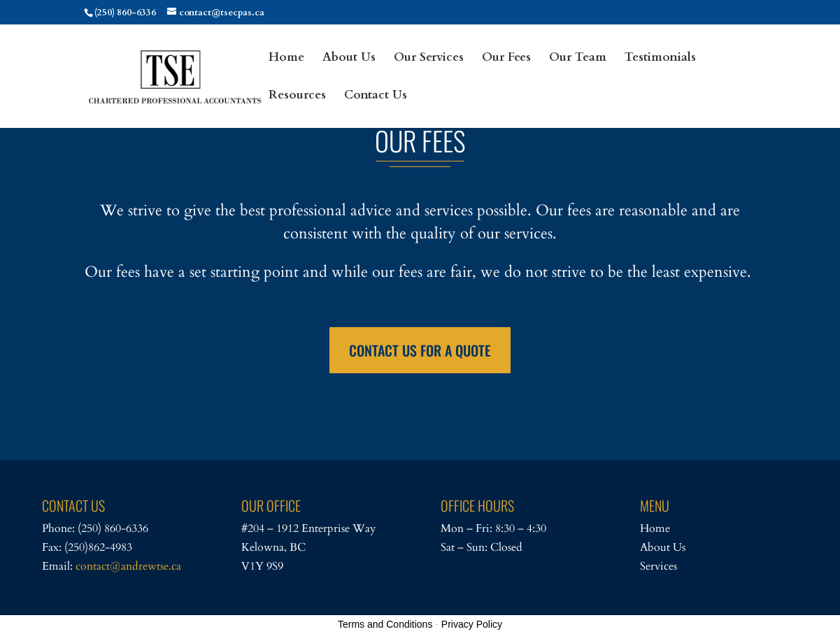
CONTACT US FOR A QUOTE (420, 350)
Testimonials (660, 59)
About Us (349, 59)
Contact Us (376, 96)
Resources (297, 96)
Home (286, 59)
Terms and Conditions (385, 624)
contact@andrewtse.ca (128, 566)
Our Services (429, 59)
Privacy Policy (472, 624)
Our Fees (506, 59)
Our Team (578, 59)
